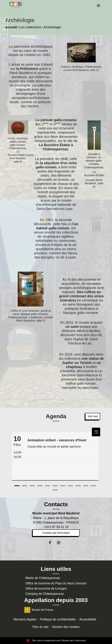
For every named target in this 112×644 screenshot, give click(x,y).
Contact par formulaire (56, 533)
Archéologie (52, 27)
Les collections (30, 27)
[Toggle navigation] (98, 6)
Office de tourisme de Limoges (46, 589)
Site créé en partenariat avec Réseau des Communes (56, 640)
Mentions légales (25, 619)
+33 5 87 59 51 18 (56, 527)
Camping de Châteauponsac (45, 594)
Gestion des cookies (66, 627)
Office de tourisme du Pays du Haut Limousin (56, 583)
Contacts (56, 504)
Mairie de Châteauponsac (43, 578)
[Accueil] (16, 5)
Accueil (11, 27)
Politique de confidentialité (58, 619)
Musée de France (39, 610)
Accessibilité (88, 619)
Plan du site (40, 627)
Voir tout (93, 416)
